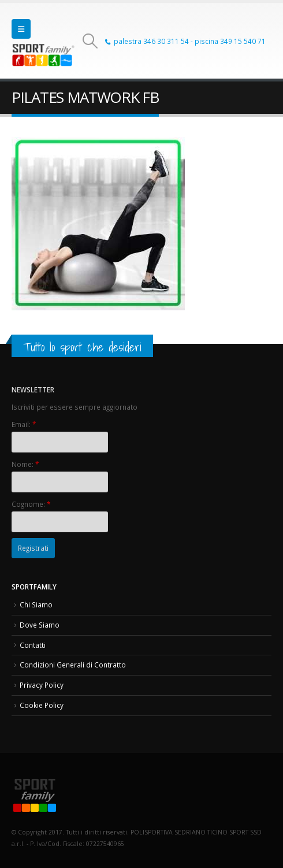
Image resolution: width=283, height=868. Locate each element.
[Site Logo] (43, 55)
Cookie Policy (42, 705)
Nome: (25, 464)
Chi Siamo (36, 604)
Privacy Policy (42, 685)
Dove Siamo (40, 625)
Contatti (33, 645)
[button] (21, 29)
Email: (24, 424)
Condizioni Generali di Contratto (73, 665)
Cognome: (31, 504)
